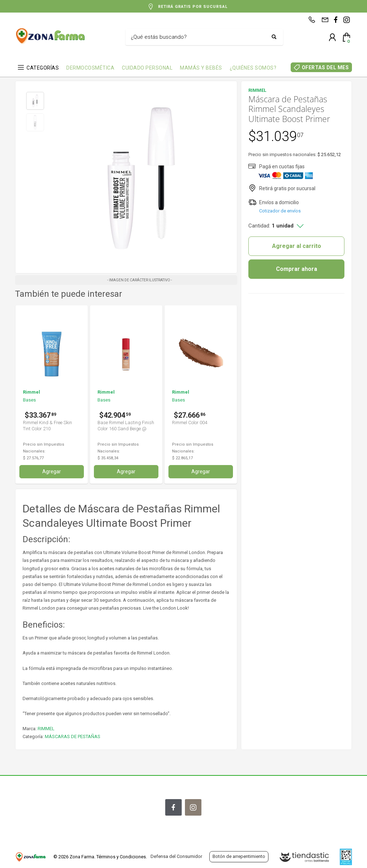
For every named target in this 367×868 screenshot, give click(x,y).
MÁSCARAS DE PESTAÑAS (73, 736)
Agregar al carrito (297, 246)
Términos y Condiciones (121, 857)
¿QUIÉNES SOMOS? (253, 68)
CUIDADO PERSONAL (147, 68)
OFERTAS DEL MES (325, 67)
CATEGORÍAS (43, 68)
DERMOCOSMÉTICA (90, 68)
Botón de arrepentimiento (239, 856)
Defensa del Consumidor (176, 856)
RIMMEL (46, 729)
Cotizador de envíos (280, 211)
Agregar (52, 471)
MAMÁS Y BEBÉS (201, 68)
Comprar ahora (297, 269)
